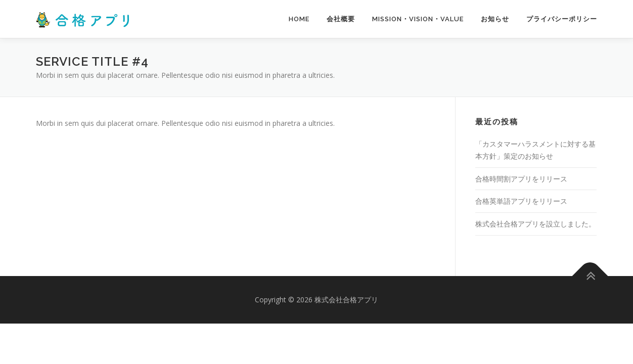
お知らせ (495, 19)
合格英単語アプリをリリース (521, 201)
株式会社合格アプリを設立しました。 (535, 224)
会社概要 (341, 19)
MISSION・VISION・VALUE (418, 19)
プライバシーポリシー (562, 19)
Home (299, 19)
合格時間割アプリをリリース (521, 179)
